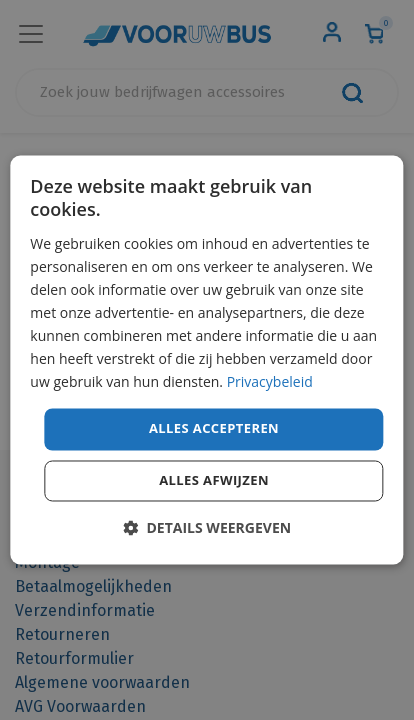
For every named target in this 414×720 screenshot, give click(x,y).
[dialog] (206, 359)
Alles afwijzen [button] (214, 481)
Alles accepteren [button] (214, 429)
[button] (207, 528)
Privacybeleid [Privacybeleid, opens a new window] (270, 382)
